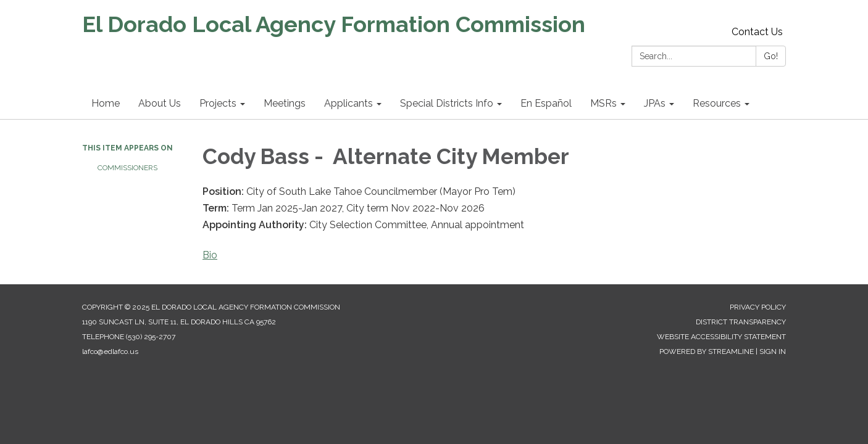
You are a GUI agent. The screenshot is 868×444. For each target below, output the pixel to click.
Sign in (773, 351)
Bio (210, 255)
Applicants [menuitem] (348, 103)
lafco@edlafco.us (110, 351)
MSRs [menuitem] (603, 103)
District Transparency (741, 322)
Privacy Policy (758, 307)
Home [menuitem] (106, 103)
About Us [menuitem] (160, 103)
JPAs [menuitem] (655, 103)
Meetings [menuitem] (285, 103)
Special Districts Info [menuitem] (447, 103)
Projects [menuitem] (218, 103)
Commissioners (127, 168)
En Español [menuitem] (546, 103)
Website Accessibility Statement (721, 337)
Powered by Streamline (707, 351)
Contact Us (757, 32)
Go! (771, 56)
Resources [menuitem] (717, 103)
